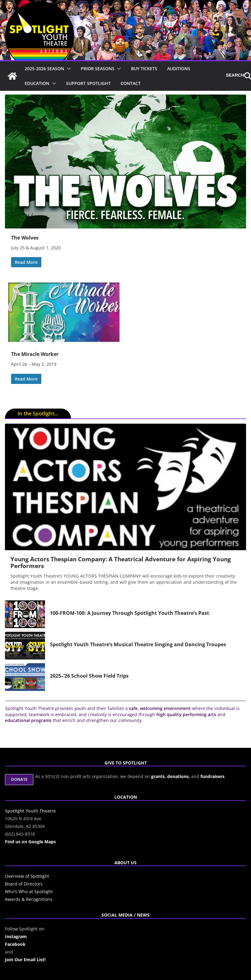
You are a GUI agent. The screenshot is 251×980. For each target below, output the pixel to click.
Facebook (15, 944)
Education (37, 83)
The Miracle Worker (35, 354)
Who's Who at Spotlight (29, 891)
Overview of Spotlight (27, 876)
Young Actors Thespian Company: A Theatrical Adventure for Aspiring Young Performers (121, 563)
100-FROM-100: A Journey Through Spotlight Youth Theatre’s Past (130, 613)
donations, (179, 776)
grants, (159, 776)
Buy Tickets (144, 69)
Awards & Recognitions (29, 899)
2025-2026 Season (44, 69)
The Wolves (25, 238)
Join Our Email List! (25, 960)
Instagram (16, 936)
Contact (131, 83)
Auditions (179, 69)
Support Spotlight (88, 83)
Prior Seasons (98, 69)
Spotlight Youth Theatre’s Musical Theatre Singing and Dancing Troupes (138, 644)
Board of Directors (24, 884)
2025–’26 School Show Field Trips (89, 676)
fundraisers (212, 776)
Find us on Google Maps (30, 842)
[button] (68, 69)
